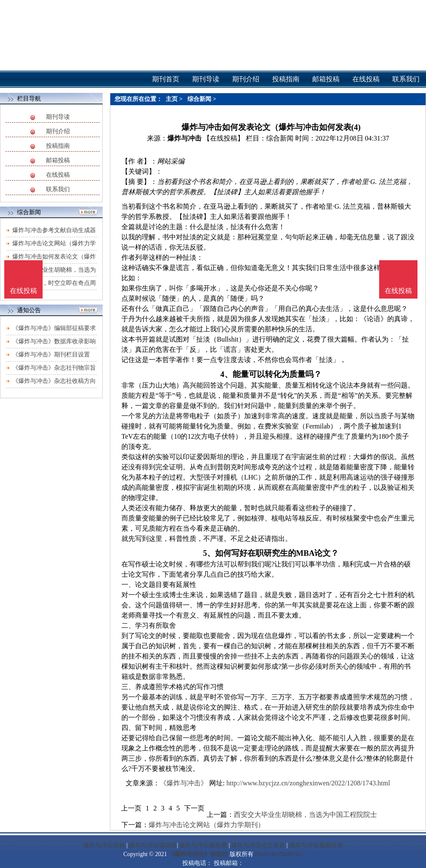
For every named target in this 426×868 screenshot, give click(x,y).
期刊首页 (166, 79)
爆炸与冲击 (184, 138)
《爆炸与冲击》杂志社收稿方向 (54, 381)
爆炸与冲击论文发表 (258, 845)
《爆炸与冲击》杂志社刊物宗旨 (54, 368)
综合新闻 (199, 99)
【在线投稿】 (224, 138)
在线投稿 (58, 175)
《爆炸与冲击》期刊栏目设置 (51, 355)
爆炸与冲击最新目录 (316, 845)
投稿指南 (58, 146)
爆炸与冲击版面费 (203, 845)
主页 (172, 99)
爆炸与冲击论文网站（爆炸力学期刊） (207, 825)
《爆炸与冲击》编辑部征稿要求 (54, 328)
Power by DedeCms (279, 854)
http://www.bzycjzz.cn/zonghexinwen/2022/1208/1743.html (308, 783)
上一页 (131, 808)
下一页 (194, 808)
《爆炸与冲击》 (184, 783)
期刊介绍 (58, 131)
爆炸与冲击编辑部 (153, 845)
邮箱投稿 (58, 160)
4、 (226, 374)
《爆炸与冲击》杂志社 (198, 854)
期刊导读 (58, 117)
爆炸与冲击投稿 (104, 845)
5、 (209, 553)
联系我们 (58, 189)
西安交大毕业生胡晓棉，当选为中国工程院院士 (305, 815)
